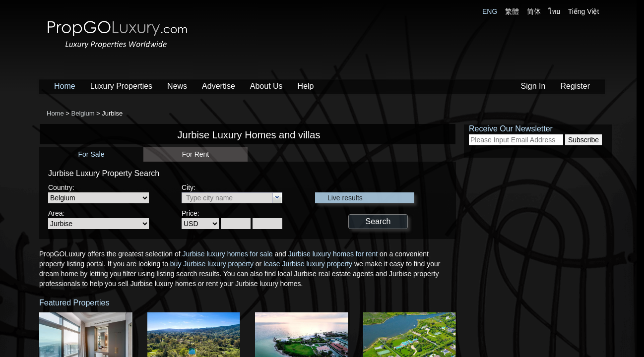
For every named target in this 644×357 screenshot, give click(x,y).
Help (306, 86)
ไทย (554, 11)
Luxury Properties (121, 86)
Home (65, 86)
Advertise (219, 86)
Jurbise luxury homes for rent (333, 254)
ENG (490, 11)
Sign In (533, 86)
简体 (534, 11)
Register (575, 86)
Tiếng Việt (584, 11)
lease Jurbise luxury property (308, 264)
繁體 (512, 11)
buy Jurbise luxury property (212, 264)
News (177, 86)
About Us (266, 86)
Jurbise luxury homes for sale (227, 254)
